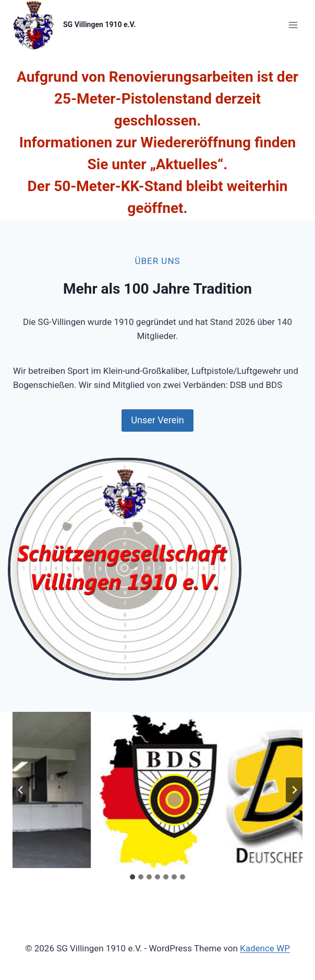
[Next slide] (294, 790)
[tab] (132, 877)
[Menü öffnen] (293, 25)
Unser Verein (157, 420)
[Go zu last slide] (21, 790)
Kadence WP (265, 948)
